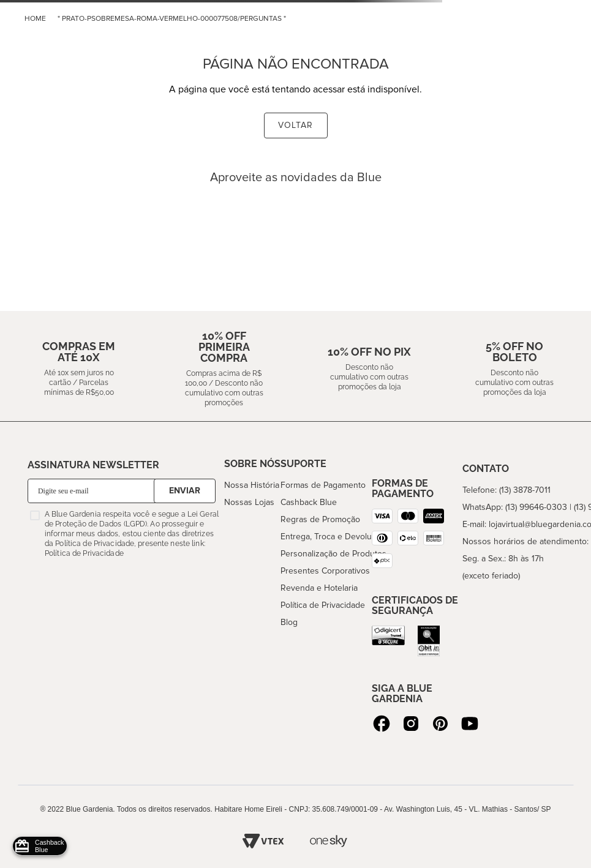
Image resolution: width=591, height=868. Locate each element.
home (35, 19)
